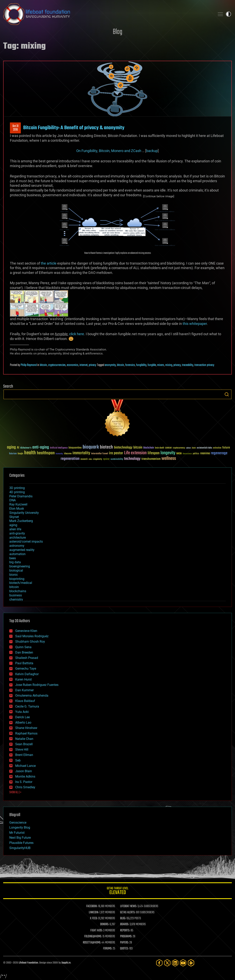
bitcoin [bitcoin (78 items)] (138, 448)
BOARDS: (125, 924)
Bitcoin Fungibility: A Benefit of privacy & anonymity (74, 128)
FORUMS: (108, 949)
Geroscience (18, 823)
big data (15, 562)
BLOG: (123, 918)
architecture (18, 538)
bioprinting (17, 579)
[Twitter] (167, 963)
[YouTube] (183, 963)
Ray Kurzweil (18, 504)
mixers (161, 365)
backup (152, 151)
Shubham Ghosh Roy (30, 642)
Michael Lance (25, 766)
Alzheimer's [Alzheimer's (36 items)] (26, 448)
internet (84, 365)
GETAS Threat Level (117, 891)
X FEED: (94, 918)
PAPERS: (124, 943)
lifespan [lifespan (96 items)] (154, 453)
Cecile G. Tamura (27, 706)
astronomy (17, 546)
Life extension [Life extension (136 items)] (135, 453)
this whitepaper (195, 324)
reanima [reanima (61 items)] (205, 453)
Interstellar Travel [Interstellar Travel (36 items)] (100, 454)
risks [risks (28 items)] (90, 459)
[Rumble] (191, 963)
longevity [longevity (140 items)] (168, 453)
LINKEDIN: (94, 913)
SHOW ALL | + (15, 792)
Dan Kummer (24, 690)
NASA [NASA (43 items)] (179, 454)
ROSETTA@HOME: (92, 943)
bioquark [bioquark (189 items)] (91, 447)
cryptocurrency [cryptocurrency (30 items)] (179, 448)
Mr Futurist (17, 833)
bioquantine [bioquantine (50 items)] (75, 448)
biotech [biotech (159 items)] (106, 447)
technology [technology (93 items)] (132, 459)
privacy (92, 365)
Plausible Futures (21, 843)
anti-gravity (17, 533)
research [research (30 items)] (84, 459)
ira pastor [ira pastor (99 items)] (116, 453)
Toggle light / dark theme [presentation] (228, 14)
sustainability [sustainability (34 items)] (117, 459)
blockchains (18, 591)
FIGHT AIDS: (96, 931)
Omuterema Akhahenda (32, 696)
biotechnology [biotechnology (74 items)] (123, 448)
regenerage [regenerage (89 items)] (219, 453)
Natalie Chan (24, 739)
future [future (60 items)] (226, 448)
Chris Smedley (25, 787)
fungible (152, 365)
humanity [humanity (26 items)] (59, 454)
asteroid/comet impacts (26, 542)
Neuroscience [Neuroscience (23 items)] (187, 454)
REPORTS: (125, 931)
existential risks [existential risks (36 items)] (204, 448)
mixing (169, 365)
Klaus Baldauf (25, 701)
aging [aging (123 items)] (11, 447)
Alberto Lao (23, 722)
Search (227, 394)
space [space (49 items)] (106, 459)
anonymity (110, 365)
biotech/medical (21, 583)
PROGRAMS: (126, 937)
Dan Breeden (24, 652)
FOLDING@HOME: (93, 937)
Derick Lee (22, 717)
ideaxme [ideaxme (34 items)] (68, 454)
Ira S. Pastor (24, 782)
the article (49, 263)
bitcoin (43, 365)
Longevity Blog (20, 827)
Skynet (14, 517)
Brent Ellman (24, 755)
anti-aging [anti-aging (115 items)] (41, 447)
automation (17, 554)
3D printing (17, 488)
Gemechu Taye (26, 669)
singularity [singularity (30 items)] (98, 459)
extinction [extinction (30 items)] (217, 448)
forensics (130, 365)
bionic (14, 575)
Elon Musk (17, 509)
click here (77, 334)
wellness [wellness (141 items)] (169, 459)
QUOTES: (124, 949)
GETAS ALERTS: (128, 913)
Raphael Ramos (26, 733)
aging (13, 525)
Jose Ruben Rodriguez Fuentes (37, 685)
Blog (117, 32)
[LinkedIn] (175, 963)
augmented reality (22, 550)
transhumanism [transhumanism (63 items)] (151, 459)
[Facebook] (159, 963)
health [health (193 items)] (30, 453)
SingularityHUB (20, 848)
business (16, 595)
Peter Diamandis (21, 496)
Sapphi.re (66, 963)
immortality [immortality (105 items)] (81, 453)
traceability (188, 365)
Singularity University (24, 513)
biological (16, 570)
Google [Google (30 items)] (20, 454)
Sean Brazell (24, 744)
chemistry (16, 599)
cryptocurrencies (57, 365)
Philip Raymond (29, 365)
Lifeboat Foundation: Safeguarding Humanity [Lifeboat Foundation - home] (108, 14)
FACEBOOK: (92, 906)
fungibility (141, 365)
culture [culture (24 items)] (188, 448)
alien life (15, 529)
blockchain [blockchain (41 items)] (149, 448)
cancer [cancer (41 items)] (168, 448)
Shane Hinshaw (26, 728)
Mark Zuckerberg (21, 521)
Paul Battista (24, 663)
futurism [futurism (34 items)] (13, 454)
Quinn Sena (23, 647)
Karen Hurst (23, 679)
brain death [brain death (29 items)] (160, 448)
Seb (18, 760)
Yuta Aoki (22, 712)
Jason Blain (24, 771)
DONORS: (105, 924)
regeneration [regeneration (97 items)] (70, 459)
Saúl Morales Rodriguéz (32, 636)
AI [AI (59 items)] (18, 448)
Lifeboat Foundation (28, 963)
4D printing (17, 492)
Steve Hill (22, 749)
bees (13, 558)
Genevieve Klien (26, 631)
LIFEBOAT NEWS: (128, 906)
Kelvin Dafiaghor (27, 674)
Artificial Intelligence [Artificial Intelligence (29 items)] (59, 448)
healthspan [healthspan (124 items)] (46, 453)
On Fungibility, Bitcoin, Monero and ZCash (109, 151)
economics (73, 365)
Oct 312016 (15, 128)
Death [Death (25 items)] (194, 448)
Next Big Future (20, 838)
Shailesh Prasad (27, 658)
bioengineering (20, 566)
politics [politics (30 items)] (196, 454)
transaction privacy (204, 365)
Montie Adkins (25, 776)
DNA (12, 500)
